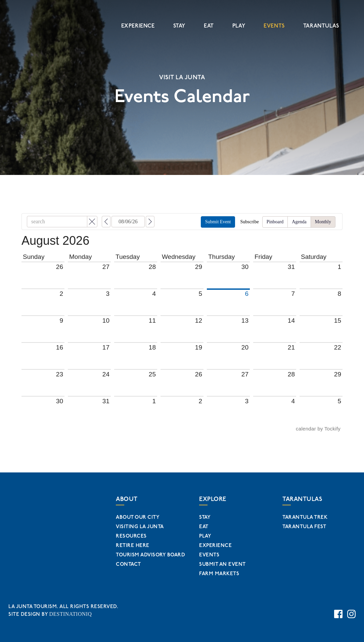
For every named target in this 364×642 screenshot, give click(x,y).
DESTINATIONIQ (70, 613)
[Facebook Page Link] (338, 612)
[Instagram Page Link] (351, 612)
